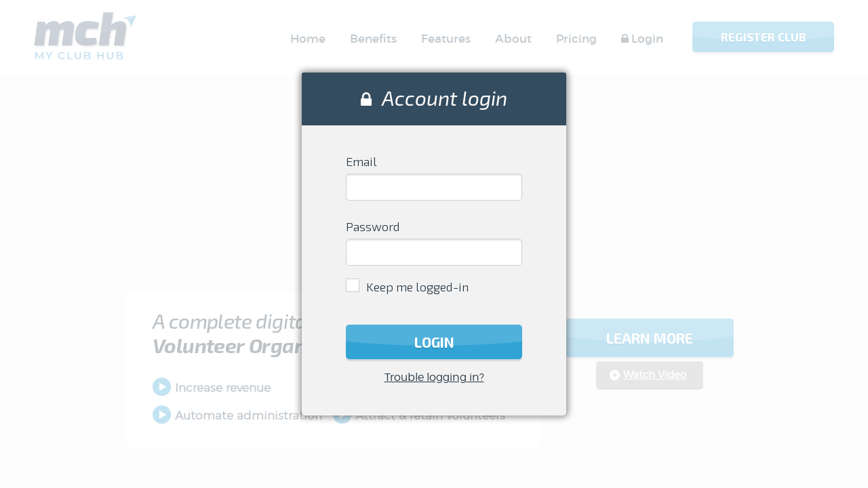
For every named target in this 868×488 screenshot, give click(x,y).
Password (373, 226)
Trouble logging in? (434, 377)
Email (361, 161)
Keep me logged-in (417, 287)
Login (434, 342)
